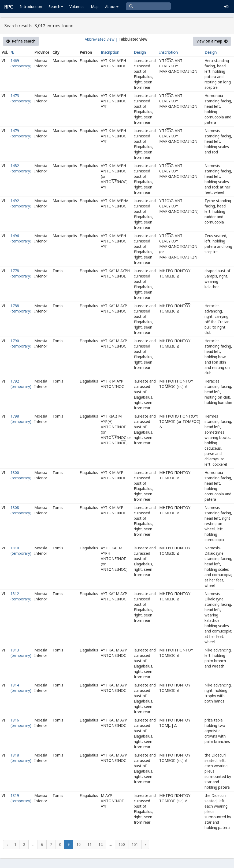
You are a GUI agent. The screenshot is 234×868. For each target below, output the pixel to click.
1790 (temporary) (21, 343)
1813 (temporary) (21, 653)
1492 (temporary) (21, 203)
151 (135, 844)
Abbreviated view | (101, 39)
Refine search (21, 41)
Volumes (77, 7)
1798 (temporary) (21, 419)
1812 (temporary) (21, 596)
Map (95, 7)
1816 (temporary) (21, 723)
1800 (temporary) (21, 475)
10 (79, 844)
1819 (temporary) (21, 798)
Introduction (31, 7)
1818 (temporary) (21, 758)
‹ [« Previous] (7, 844)
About (112, 7)
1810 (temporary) (21, 551)
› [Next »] (145, 844)
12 (101, 844)
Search (56, 7)
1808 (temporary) (21, 510)
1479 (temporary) (21, 133)
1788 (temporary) (21, 308)
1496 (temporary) (21, 238)
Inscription (110, 52)
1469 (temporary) (21, 63)
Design (140, 52)
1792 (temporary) (21, 384)
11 (90, 844)
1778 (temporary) (21, 273)
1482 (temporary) (21, 168)
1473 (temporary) (21, 98)
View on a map (212, 41)
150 (122, 844)
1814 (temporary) (21, 688)
